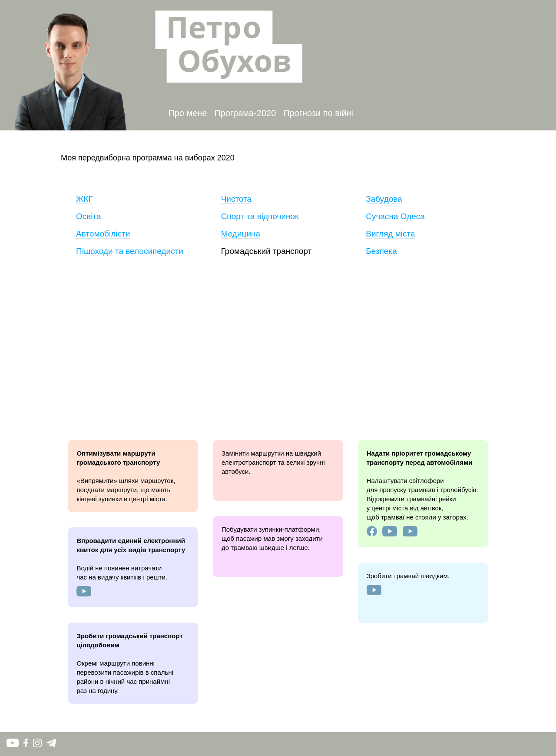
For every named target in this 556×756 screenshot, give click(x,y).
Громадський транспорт (266, 251)
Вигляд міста (390, 234)
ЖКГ (84, 199)
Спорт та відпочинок (260, 216)
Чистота (236, 199)
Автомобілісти (103, 234)
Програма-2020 (245, 113)
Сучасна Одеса (395, 216)
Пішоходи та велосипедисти (130, 251)
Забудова (384, 199)
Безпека (381, 251)
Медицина (241, 234)
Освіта (89, 216)
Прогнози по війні (318, 113)
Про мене (187, 113)
